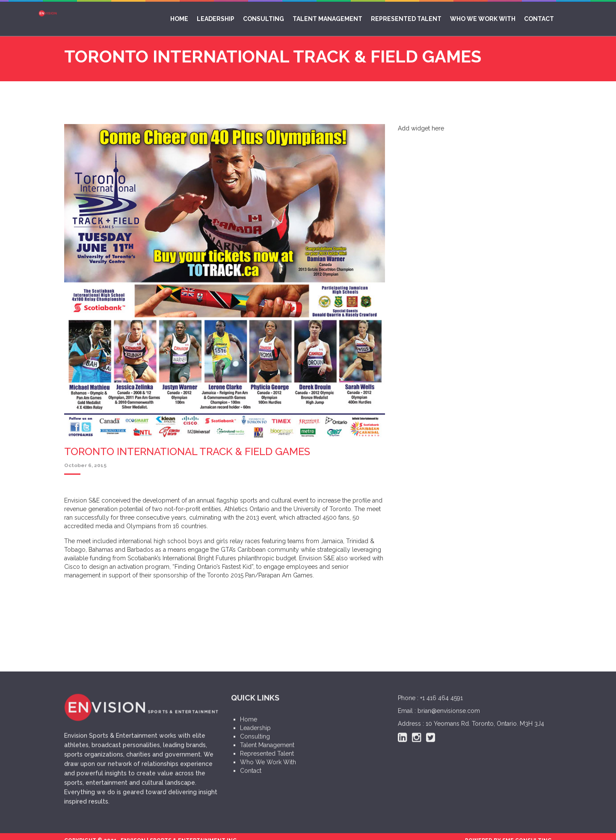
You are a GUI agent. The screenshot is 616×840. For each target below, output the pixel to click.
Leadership (216, 19)
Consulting (264, 19)
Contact (539, 19)
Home (179, 19)
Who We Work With (483, 19)
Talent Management (327, 19)
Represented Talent (406, 19)
